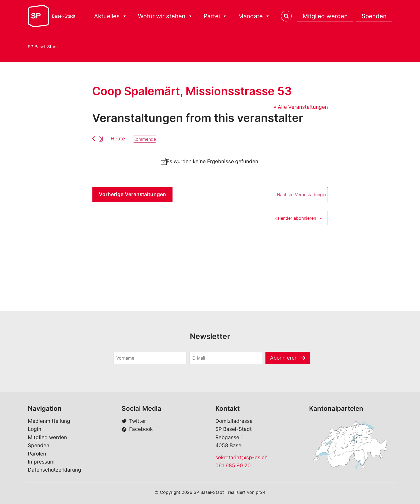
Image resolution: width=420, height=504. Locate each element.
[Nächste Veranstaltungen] (101, 139)
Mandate (254, 16)
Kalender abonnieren (295, 218)
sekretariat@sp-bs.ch (241, 458)
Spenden (374, 16)
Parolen (37, 454)
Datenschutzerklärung (55, 470)
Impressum (41, 462)
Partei (215, 16)
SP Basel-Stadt (43, 47)
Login (35, 429)
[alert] (210, 162)
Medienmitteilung (49, 421)
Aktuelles (111, 16)
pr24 (261, 492)
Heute (118, 139)
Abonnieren (284, 358)
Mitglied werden (325, 16)
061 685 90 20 (233, 466)
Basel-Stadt (64, 16)
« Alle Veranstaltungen (301, 107)
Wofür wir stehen (165, 16)
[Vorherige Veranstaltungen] (94, 139)
